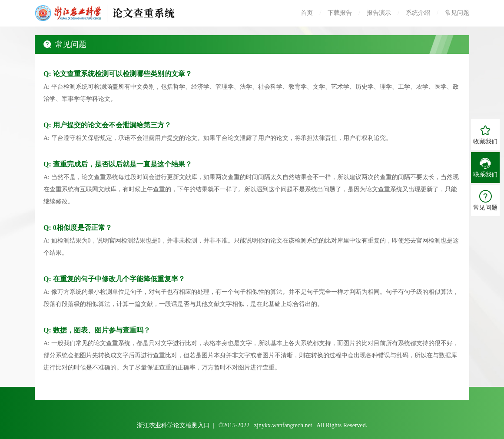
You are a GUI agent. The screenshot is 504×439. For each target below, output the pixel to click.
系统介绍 (418, 13)
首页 (307, 13)
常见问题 (457, 13)
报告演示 (379, 13)
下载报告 (340, 13)
